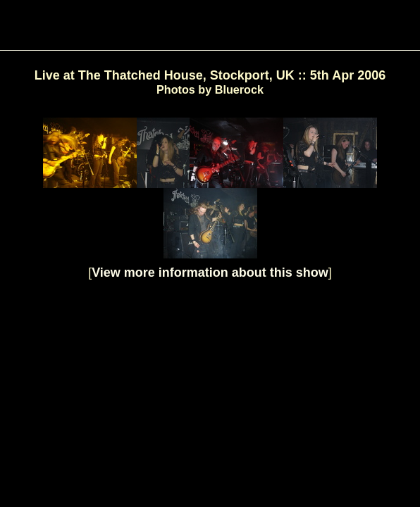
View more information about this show (210, 273)
